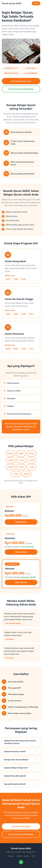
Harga (26, 856)
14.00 (11, 467)
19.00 (16, 474)
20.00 (26, 474)
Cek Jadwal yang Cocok (21, 81)
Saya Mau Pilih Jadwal (21, 826)
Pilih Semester (21, 552)
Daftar (36, 3)
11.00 (21, 460)
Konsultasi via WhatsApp (21, 89)
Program (11, 856)
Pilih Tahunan (21, 582)
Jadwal (19, 856)
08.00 (21, 454)
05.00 (11, 454)
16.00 (21, 467)
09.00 (31, 454)
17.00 (31, 467)
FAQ (33, 856)
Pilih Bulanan (21, 522)
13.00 (31, 460)
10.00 (11, 460)
